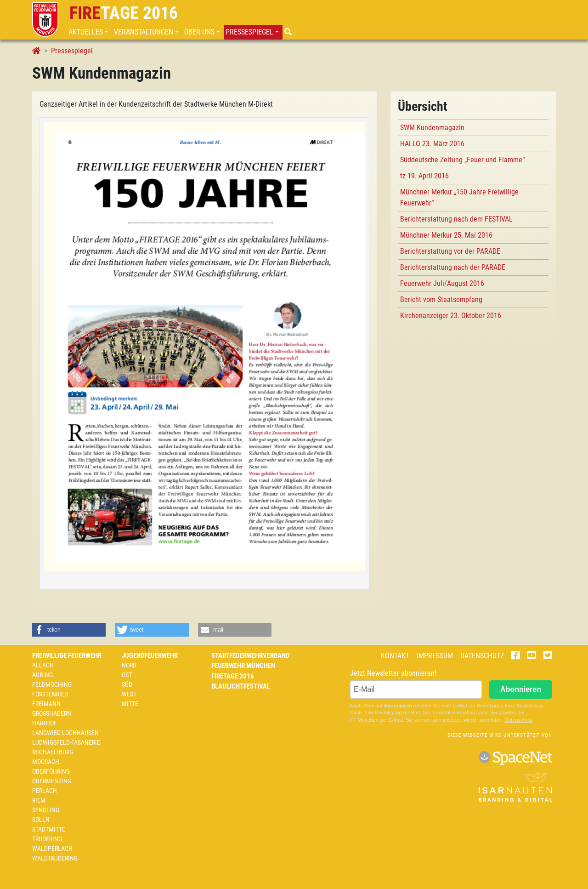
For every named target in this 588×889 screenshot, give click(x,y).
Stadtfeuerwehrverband (250, 655)
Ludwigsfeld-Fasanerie (66, 742)
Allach (43, 665)
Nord (129, 665)
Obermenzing (52, 781)
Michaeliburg (53, 752)
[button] (89, 32)
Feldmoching (52, 684)
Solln (41, 820)
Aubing (42, 675)
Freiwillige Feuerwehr (67, 655)
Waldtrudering (55, 858)
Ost (127, 675)
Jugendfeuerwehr (150, 655)
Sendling (46, 810)
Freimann (46, 704)
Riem (39, 800)
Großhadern (52, 713)
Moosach (46, 762)
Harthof (45, 723)
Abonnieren (521, 689)
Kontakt (395, 656)
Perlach (45, 791)
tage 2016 (124, 13)
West (129, 694)
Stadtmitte (49, 829)
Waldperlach (52, 849)
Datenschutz (482, 656)
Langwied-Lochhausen (65, 733)
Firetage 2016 (233, 676)
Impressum (435, 656)
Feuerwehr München (243, 666)
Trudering (47, 839)
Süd (127, 684)
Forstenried (50, 694)
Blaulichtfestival (241, 686)
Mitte (130, 704)
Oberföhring (51, 771)
